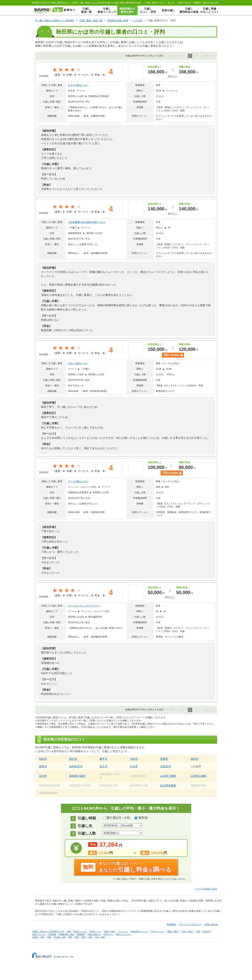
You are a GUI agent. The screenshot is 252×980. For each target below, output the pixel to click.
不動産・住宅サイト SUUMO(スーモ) (48, 931)
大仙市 (134, 766)
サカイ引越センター (78, 85)
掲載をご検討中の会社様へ (207, 3)
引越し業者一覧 (86, 10)
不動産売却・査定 (66, 934)
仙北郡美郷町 (168, 785)
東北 (43, 937)
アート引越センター (78, 481)
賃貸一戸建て (110, 931)
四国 (84, 937)
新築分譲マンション (140, 931)
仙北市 (43, 776)
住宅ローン (108, 934)
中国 (90, 937)
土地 (198, 931)
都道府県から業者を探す (127, 10)
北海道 (35, 937)
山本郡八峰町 (199, 776)
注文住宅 (207, 931)
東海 (70, 937)
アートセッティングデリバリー (84, 606)
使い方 (171, 3)
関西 (77, 937)
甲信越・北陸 (60, 937)
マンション (123, 931)
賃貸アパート (96, 931)
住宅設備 (52, 934)
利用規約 (172, 924)
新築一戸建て (173, 931)
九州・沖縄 (100, 937)
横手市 (103, 759)
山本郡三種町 (168, 776)
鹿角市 (43, 766)
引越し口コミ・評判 (148, 10)
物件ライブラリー (124, 934)
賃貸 (69, 931)
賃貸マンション (80, 931)
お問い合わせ (185, 3)
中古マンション (158, 931)
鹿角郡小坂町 (77, 776)
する (155, 3)
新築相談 (81, 934)
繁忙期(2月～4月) (118, 818)
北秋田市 (166, 766)
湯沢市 (195, 759)
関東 (49, 937)
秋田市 (43, 759)
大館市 (134, 759)
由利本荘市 (76, 766)
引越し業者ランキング (107, 10)
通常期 (143, 818)
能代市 (73, 759)
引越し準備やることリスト (209, 10)
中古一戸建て (187, 931)
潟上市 (103, 766)
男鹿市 (164, 759)
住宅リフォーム (39, 934)
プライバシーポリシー (190, 924)
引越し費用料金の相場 (189, 10)
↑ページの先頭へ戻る (206, 889)
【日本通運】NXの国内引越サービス (87, 222)
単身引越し (168, 10)
